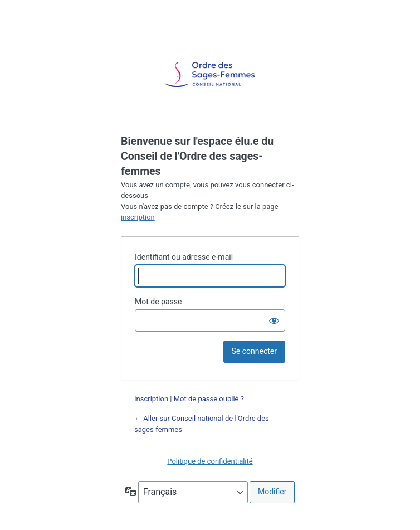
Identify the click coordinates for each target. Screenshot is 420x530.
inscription (138, 217)
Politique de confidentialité (210, 461)
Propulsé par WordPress (210, 75)
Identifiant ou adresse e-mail (184, 257)
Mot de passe (158, 302)
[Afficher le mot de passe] (274, 320)
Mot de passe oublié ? (209, 399)
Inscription (151, 399)
